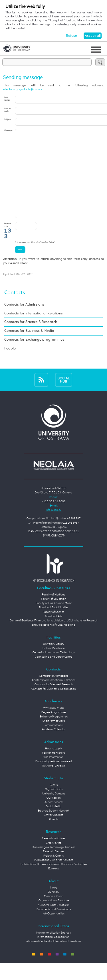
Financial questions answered (54, 778)
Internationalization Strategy (53, 950)
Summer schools (53, 742)
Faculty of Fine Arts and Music (54, 620)
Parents (54, 836)
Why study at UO (54, 725)
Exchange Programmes (54, 734)
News (54, 905)
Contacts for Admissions (24, 322)
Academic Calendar (53, 747)
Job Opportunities (54, 931)
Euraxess (53, 886)
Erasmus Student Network (53, 828)
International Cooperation (53, 954)
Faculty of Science (53, 629)
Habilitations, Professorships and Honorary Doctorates (54, 881)
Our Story (53, 909)
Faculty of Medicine (54, 612)
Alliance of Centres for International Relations (54, 958)
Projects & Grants (53, 873)
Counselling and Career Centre (53, 674)
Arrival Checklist (54, 832)
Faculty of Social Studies (54, 625)
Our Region (54, 815)
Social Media (54, 824)
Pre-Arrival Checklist (54, 783)
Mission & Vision (54, 913)
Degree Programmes (54, 729)
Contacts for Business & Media (29, 348)
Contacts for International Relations (34, 331)
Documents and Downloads (54, 926)
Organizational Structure (54, 918)
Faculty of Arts (54, 633)
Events (54, 802)
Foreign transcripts (53, 770)
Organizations (54, 806)
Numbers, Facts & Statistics (53, 922)
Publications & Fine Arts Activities (54, 877)
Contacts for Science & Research (31, 339)
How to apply (53, 766)
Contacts (15, 310)
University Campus (54, 811)
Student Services (53, 819)
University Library (54, 661)
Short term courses (54, 738)
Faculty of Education (54, 616)
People (10, 366)
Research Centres (53, 869)
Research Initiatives (53, 855)
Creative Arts (53, 860)
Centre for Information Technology (54, 670)
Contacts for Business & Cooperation (54, 706)
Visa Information (53, 774)
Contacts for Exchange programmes (34, 357)
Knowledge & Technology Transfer (54, 864)
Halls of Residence (53, 665)
